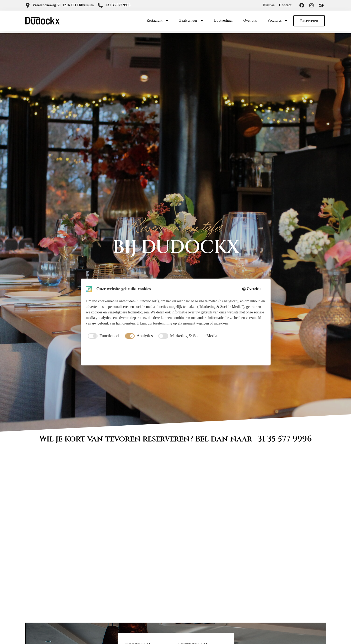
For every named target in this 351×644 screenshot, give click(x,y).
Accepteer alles (236, 353)
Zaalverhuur (191, 21)
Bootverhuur (223, 20)
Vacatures (278, 21)
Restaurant (158, 21)
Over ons (250, 20)
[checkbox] (103, 336)
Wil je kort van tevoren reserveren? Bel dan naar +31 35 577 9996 (176, 439)
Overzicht (252, 289)
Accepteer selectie (175, 353)
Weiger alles (115, 353)
